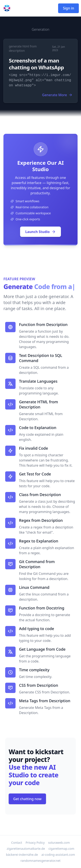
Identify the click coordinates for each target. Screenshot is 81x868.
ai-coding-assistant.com (58, 855)
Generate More (57, 95)
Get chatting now (27, 799)
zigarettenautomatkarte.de (26, 849)
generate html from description (23, 48)
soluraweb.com (59, 843)
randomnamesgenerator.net (40, 861)
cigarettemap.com (61, 849)
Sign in (68, 8)
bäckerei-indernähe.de (22, 855)
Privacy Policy (35, 843)
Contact (17, 843)
